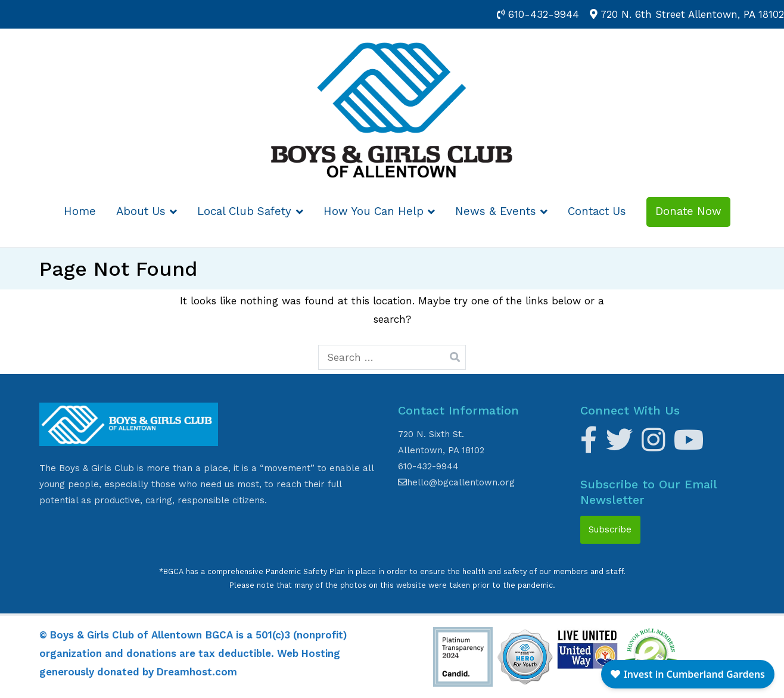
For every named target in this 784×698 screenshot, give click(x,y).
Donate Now (688, 211)
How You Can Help (374, 211)
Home (80, 211)
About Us (141, 211)
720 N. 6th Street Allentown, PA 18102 (692, 14)
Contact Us (597, 211)
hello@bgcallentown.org (456, 482)
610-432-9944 (544, 14)
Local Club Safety (244, 211)
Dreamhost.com (197, 672)
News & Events (496, 211)
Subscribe (610, 529)
